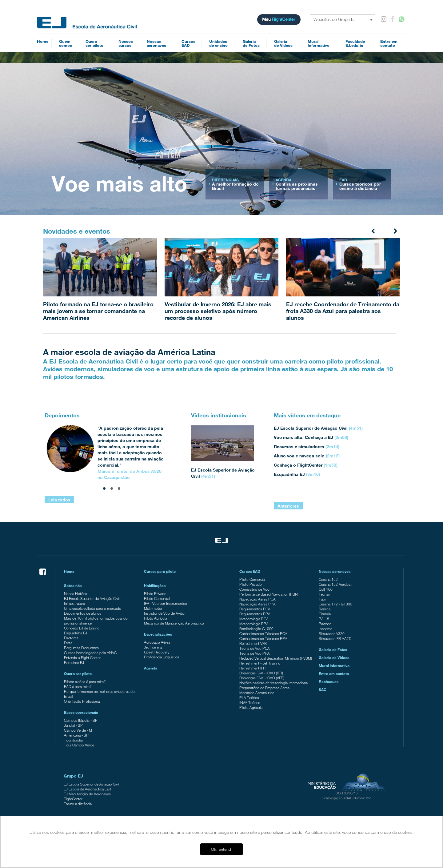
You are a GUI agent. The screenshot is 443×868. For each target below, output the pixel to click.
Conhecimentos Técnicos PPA (263, 638)
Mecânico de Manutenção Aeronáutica (174, 623)
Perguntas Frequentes (81, 648)
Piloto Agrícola (156, 618)
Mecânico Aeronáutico (257, 693)
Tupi (322, 599)
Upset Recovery (157, 652)
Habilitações (155, 585)
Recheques (329, 681)
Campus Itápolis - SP (81, 720)
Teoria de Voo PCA (255, 648)
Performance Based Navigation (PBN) (269, 594)
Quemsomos (66, 43)
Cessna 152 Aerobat (335, 584)
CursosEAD (188, 43)
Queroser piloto (94, 43)
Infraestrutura (74, 603)
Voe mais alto (120, 183)
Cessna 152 (328, 579)
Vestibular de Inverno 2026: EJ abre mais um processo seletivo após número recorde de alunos (218, 311)
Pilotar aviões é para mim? (85, 681)
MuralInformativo (319, 43)
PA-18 (324, 619)
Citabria (325, 614)
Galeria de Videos (334, 657)
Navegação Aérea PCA (257, 599)
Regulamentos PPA (255, 614)
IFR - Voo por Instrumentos (166, 603)
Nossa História (76, 593)
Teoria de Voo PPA (255, 653)
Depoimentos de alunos (83, 613)
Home (43, 41)
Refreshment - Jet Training (260, 663)
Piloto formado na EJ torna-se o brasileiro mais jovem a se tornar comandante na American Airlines (98, 311)
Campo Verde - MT (79, 730)
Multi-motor (153, 608)
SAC (323, 689)
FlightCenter (73, 799)
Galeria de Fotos (333, 649)
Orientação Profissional (82, 701)
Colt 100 (326, 589)
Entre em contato (334, 673)
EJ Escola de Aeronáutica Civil (87, 789)
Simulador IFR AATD (335, 638)
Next (395, 231)
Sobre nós (73, 585)
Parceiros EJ (74, 662)
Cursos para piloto (160, 571)
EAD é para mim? (78, 686)
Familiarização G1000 (256, 629)
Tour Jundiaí (74, 740)
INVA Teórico (250, 702)
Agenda (151, 668)
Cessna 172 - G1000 (335, 604)
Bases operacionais (81, 712)
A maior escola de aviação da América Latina (129, 352)
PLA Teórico (249, 697)
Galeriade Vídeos (283, 43)
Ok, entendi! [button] (222, 849)
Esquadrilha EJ (76, 633)
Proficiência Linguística (162, 657)
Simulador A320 (332, 633)
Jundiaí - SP (73, 725)
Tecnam (325, 594)
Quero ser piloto (78, 673)
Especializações (158, 634)
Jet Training (153, 647)
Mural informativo (334, 665)
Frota (68, 643)
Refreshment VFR (253, 643)
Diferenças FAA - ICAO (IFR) (261, 673)
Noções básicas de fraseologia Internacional (274, 683)
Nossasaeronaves (156, 43)
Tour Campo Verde (79, 745)
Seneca (325, 609)
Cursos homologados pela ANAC (90, 653)
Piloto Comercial (157, 598)
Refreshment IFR (252, 668)
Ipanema (325, 629)
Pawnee (325, 624)
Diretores (71, 638)
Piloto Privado (155, 593)
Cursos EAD (250, 571)
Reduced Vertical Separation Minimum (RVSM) (276, 658)
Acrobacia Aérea (157, 642)
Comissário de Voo (254, 589)
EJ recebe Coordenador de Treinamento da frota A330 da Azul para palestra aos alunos (343, 311)
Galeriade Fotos (251, 43)
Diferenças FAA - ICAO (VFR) (262, 678)
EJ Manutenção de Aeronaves (87, 794)
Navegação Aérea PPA (257, 604)
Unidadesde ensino (218, 43)
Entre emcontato (389, 43)
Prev (373, 231)
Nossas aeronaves (335, 571)
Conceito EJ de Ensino (82, 628)
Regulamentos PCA (255, 609)
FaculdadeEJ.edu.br (355, 43)
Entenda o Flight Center (82, 657)
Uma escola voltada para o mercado (93, 608)
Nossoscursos (126, 43)
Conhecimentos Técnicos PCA (263, 633)
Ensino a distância (78, 804)
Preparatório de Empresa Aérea (264, 688)
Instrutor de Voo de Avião (164, 613)
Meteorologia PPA (254, 624)
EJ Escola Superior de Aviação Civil (92, 598)
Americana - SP (76, 735)
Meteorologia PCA (254, 619)
